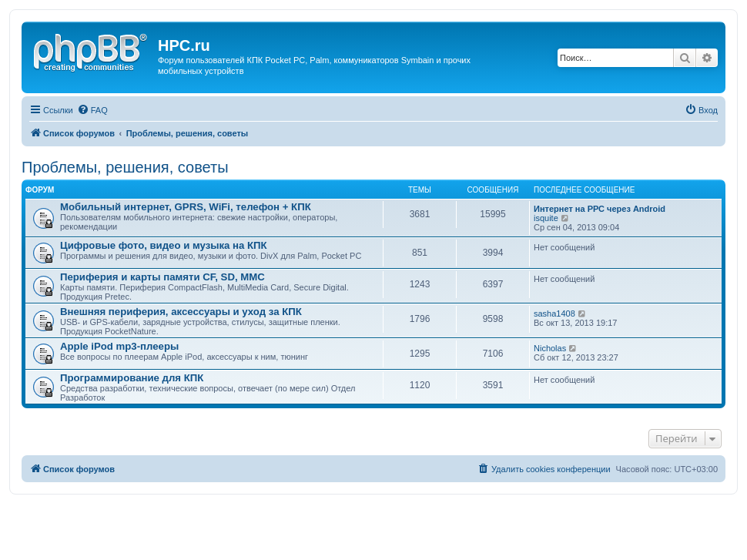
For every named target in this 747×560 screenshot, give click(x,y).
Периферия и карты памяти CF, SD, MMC (162, 277)
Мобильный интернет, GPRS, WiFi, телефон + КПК (186, 207)
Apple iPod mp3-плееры (119, 346)
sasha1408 (554, 314)
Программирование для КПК (132, 378)
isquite (546, 218)
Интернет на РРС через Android (600, 209)
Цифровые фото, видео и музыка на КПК (164, 245)
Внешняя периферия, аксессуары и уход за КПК (181, 312)
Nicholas (550, 348)
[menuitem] (92, 110)
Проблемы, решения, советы (125, 167)
